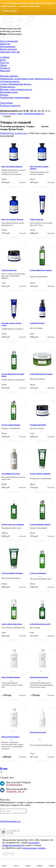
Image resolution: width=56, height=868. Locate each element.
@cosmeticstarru (14, 785)
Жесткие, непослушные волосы (16, 89)
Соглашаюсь (9, 854)
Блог (4, 769)
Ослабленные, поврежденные (15, 97)
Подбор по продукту (10, 105)
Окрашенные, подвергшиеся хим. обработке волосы (26, 79)
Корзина (51, 866)
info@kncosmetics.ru (11, 111)
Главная (28, 866)
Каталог (4, 866)
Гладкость (5, 68)
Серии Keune (6, 37)
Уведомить (14, 187)
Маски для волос (9, 49)
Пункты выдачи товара (12, 114)
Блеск (3, 60)
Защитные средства (10, 52)
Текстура (5, 63)
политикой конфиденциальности (21, 844)
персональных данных (34, 848)
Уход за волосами (9, 41)
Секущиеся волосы (10, 81)
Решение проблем (9, 76)
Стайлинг (5, 57)
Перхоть (4, 95)
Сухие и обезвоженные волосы (16, 84)
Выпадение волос (9, 92)
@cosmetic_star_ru (15, 791)
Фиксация (5, 71)
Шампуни (5, 44)
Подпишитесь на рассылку (13, 133)
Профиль (40, 866)
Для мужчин (6, 103)
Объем (3, 65)
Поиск (16, 866)
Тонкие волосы (8, 87)
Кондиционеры (8, 46)
